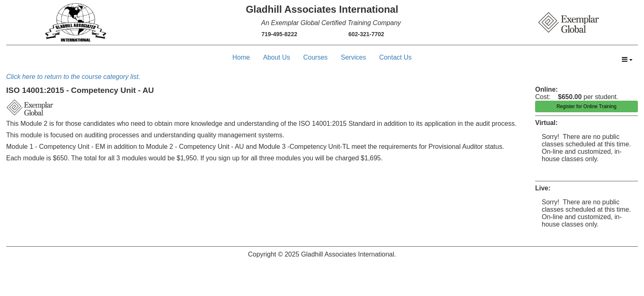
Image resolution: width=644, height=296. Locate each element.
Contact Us (395, 57)
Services (353, 57)
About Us (276, 57)
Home (241, 57)
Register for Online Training (586, 106)
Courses (315, 57)
